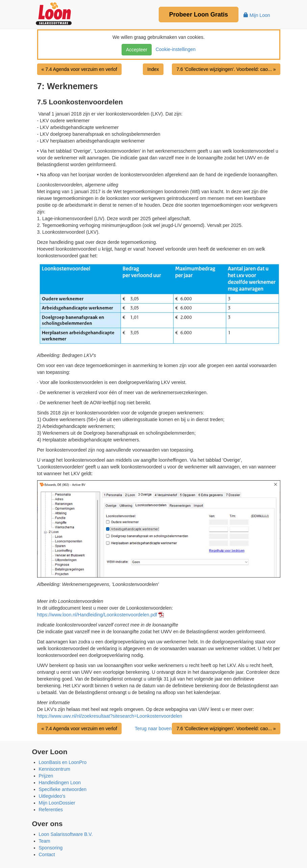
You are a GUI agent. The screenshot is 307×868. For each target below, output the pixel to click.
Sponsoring (51, 848)
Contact (47, 854)
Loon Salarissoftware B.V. (66, 834)
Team (45, 841)
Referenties (51, 810)
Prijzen (46, 776)
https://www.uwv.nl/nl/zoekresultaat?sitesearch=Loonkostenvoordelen (110, 716)
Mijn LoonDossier (57, 803)
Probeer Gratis (199, 15)
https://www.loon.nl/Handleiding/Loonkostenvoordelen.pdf (97, 615)
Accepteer (137, 50)
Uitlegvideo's (52, 796)
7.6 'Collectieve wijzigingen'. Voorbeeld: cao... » (226, 69)
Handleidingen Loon (60, 783)
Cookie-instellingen (174, 49)
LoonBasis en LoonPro (63, 762)
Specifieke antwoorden (63, 789)
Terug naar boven (153, 729)
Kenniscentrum (55, 769)
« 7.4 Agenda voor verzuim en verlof (79, 69)
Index (153, 69)
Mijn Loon (257, 15)
